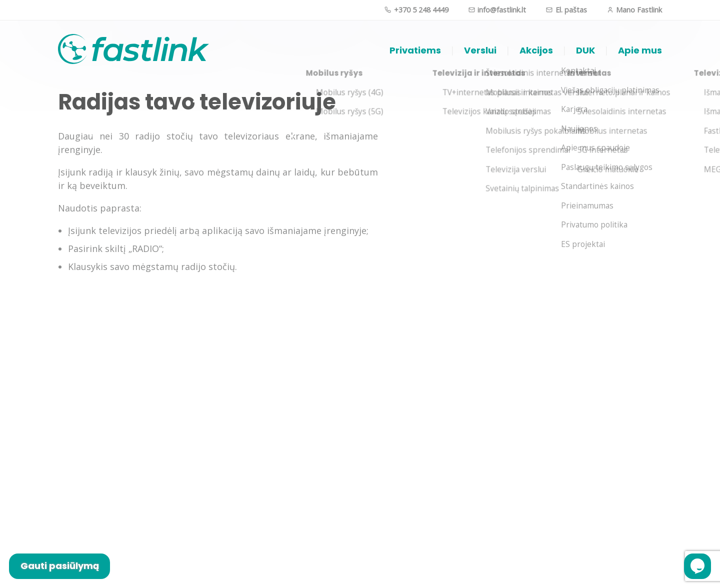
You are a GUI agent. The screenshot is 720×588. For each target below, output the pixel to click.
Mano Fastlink (634, 10)
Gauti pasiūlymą (60, 566)
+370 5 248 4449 (416, 10)
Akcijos (536, 50)
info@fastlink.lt (497, 10)
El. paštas (566, 10)
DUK (585, 50)
